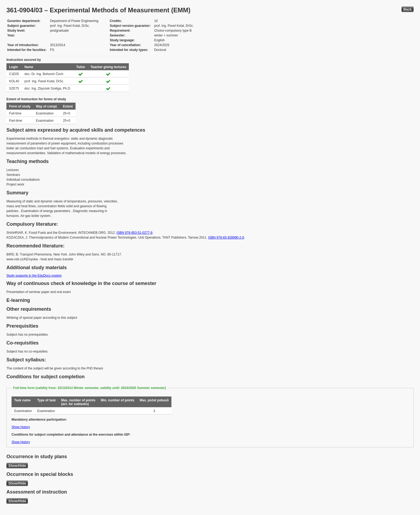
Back (408, 9)
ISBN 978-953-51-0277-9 (134, 233)
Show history (21, 427)
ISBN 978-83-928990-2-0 (226, 238)
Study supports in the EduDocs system (34, 276)
